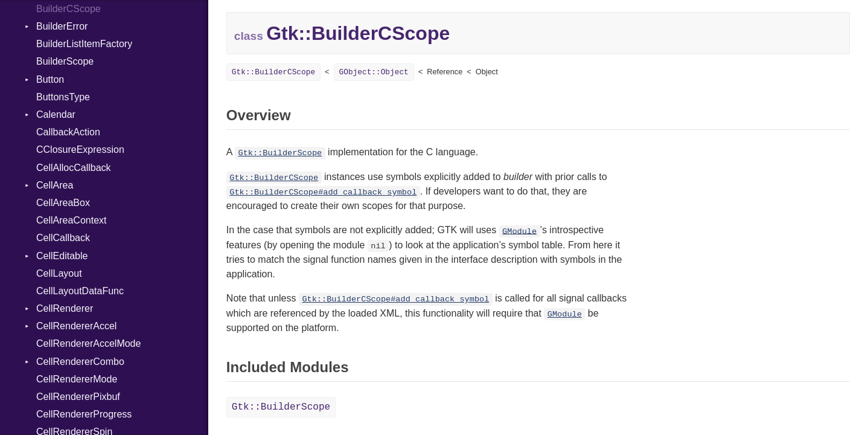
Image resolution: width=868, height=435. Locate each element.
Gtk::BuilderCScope (273, 72)
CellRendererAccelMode (88, 343)
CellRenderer (65, 308)
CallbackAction (68, 132)
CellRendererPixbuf (78, 397)
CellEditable (62, 256)
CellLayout (59, 273)
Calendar (56, 114)
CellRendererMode (77, 379)
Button (50, 79)
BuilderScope (65, 61)
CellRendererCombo (80, 362)
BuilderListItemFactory (84, 44)
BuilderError (62, 26)
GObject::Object (374, 72)
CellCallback (63, 238)
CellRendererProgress (84, 414)
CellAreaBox (63, 203)
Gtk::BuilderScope (280, 153)
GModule (519, 231)
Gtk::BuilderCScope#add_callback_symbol (323, 192)
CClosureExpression (80, 150)
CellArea (55, 185)
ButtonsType (63, 97)
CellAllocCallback (74, 168)
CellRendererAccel (76, 326)
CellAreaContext (72, 220)
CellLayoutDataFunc (80, 291)
